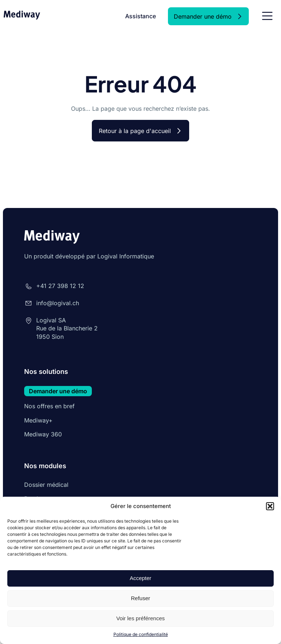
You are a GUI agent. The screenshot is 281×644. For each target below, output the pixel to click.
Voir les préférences (141, 618)
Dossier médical (46, 485)
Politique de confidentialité (141, 634)
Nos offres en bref (49, 406)
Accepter (140, 578)
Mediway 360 (43, 434)
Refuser (141, 598)
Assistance (140, 16)
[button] (270, 506)
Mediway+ (38, 420)
